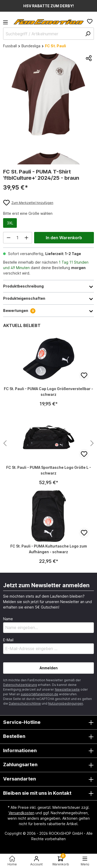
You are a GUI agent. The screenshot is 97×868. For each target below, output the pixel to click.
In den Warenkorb (64, 238)
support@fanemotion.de (39, 694)
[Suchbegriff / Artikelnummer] (48, 34)
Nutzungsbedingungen (66, 703)
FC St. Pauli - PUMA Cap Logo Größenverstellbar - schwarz (48, 392)
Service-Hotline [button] (48, 723)
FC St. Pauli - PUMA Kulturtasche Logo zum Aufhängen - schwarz (49, 549)
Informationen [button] (48, 751)
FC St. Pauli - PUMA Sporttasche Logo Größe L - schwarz (49, 470)
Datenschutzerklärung (20, 685)
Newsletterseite (67, 689)
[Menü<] (85, 861)
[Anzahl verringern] (9, 238)
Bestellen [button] (48, 737)
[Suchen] (88, 34)
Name (8, 619)
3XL (10, 223)
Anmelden (49, 668)
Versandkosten (21, 813)
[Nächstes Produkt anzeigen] (5, 443)
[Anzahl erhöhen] (27, 238)
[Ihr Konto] (36, 861)
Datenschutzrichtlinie (25, 703)
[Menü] (7, 24)
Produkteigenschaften (48, 298)
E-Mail (8, 640)
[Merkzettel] (90, 21)
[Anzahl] (18, 238)
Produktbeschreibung (48, 286)
